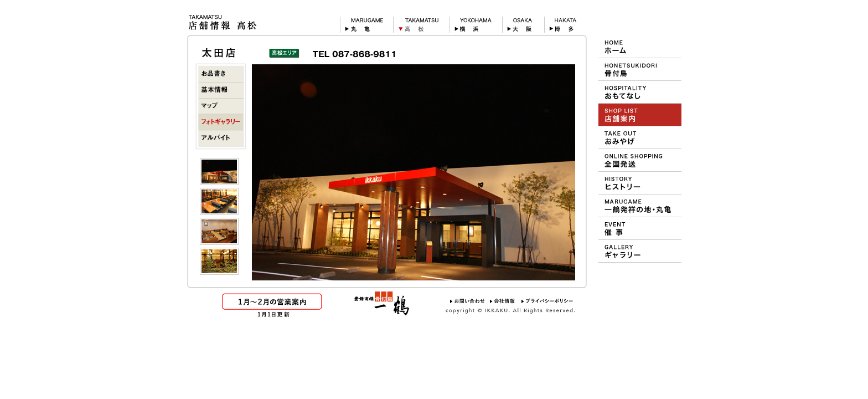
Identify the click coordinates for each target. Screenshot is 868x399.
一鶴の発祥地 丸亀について (640, 206)
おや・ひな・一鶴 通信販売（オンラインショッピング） (640, 160)
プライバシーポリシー (547, 301)
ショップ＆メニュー (640, 115)
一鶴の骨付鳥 (640, 69)
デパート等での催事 (640, 228)
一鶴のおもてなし (640, 92)
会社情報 (503, 301)
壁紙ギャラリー (640, 251)
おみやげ (640, 137)
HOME (640, 47)
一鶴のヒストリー (640, 183)
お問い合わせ (467, 301)
